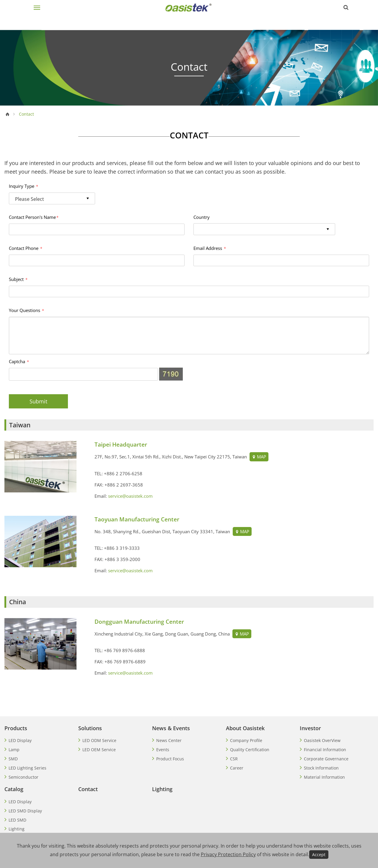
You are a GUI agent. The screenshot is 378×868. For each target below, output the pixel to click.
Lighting (17, 829)
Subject (18, 279)
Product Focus (170, 759)
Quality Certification (250, 750)
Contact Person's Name (34, 217)
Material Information (324, 777)
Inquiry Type (23, 186)
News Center (169, 740)
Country (202, 217)
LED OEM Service (99, 750)
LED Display (20, 740)
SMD (13, 759)
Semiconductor (23, 777)
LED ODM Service (99, 740)
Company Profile (246, 740)
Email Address (210, 248)
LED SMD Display (25, 811)
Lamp (14, 750)
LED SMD (17, 820)
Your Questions (26, 310)
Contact (88, 789)
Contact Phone (26, 248)
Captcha (19, 361)
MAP (258, 457)
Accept (319, 855)
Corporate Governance (326, 759)
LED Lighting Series (27, 768)
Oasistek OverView (322, 740)
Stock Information (321, 768)
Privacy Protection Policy (228, 854)
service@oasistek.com (130, 496)
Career (237, 768)
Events (163, 750)
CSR (234, 759)
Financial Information (325, 750)
